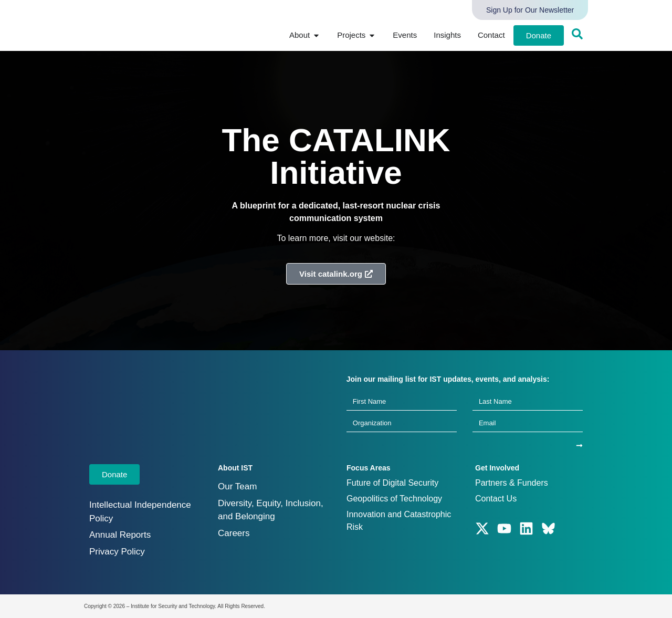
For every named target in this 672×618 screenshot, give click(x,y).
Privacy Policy (117, 552)
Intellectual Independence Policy (140, 512)
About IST (235, 468)
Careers (234, 533)
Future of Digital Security (392, 483)
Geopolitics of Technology (394, 499)
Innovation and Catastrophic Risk (399, 521)
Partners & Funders (512, 483)
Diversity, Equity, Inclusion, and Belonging (271, 510)
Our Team (237, 486)
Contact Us (496, 499)
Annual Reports (120, 535)
